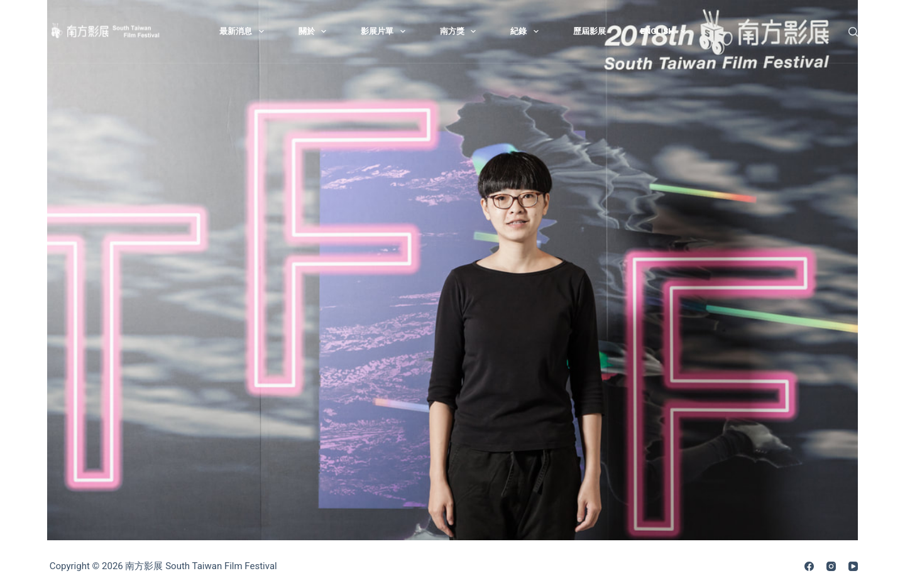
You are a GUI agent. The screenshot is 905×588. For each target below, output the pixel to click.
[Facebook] (809, 566)
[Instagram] (831, 566)
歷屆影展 (590, 31)
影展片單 (386, 31)
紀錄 (527, 31)
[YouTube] (853, 566)
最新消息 (244, 31)
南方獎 (461, 31)
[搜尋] (853, 32)
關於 (315, 31)
